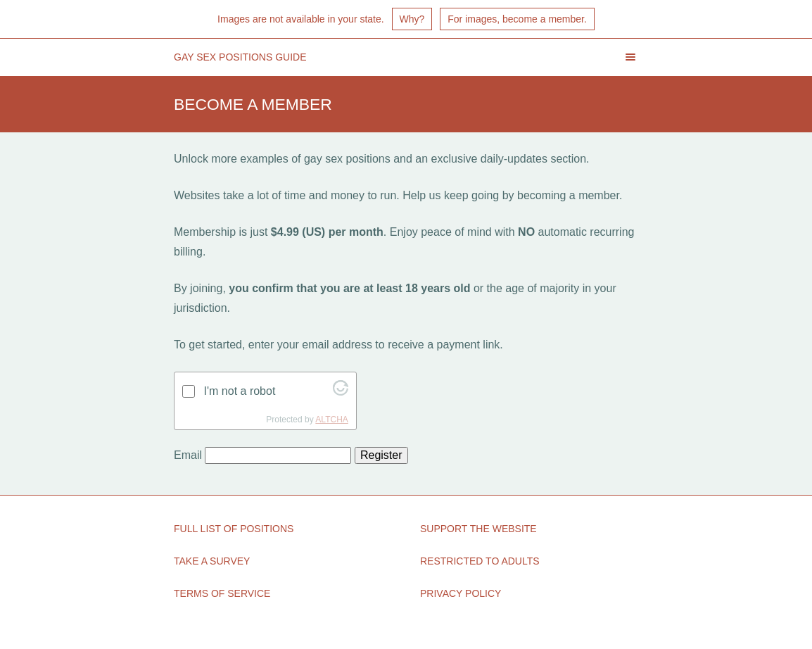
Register (381, 455)
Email (188, 455)
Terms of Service (222, 593)
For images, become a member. (517, 19)
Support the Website (478, 529)
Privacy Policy (461, 593)
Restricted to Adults (480, 561)
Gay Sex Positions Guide (240, 57)
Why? (412, 19)
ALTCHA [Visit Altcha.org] (331, 420)
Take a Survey (212, 561)
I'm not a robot (240, 391)
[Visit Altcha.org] (341, 392)
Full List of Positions (234, 529)
